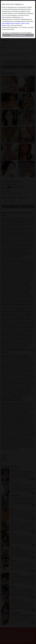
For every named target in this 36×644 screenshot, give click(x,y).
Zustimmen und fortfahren (18, 35)
